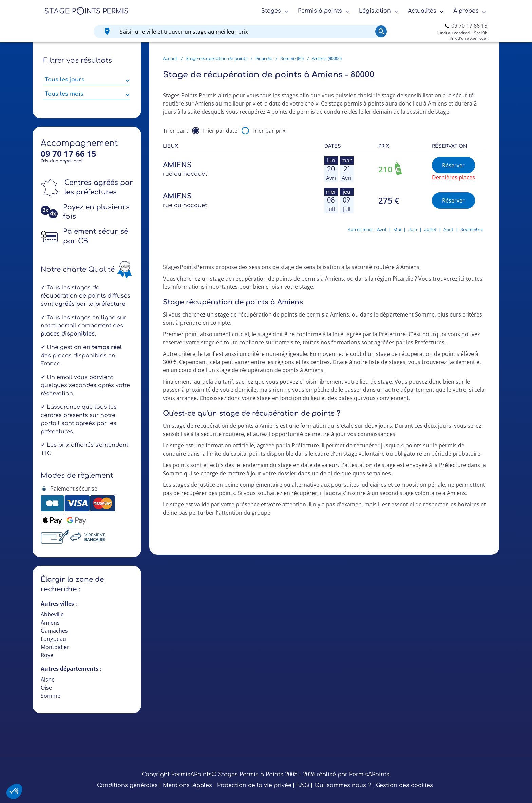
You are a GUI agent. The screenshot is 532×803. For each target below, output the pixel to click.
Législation (375, 11)
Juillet (430, 230)
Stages (271, 11)
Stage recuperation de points (216, 59)
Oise (46, 688)
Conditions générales (127, 785)
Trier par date (220, 131)
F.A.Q (303, 785)
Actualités (422, 11)
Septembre (472, 230)
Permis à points (320, 11)
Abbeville (52, 614)
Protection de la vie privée (254, 785)
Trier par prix (269, 131)
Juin (413, 230)
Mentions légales (187, 785)
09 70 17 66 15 (469, 26)
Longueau (53, 639)
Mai (397, 230)
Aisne (48, 680)
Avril (382, 230)
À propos (466, 11)
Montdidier (55, 647)
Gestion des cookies (404, 785)
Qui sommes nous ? (343, 785)
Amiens (50, 623)
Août (448, 230)
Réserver (453, 165)
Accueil (170, 59)
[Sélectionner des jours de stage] (87, 81)
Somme (51, 696)
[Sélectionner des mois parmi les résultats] (87, 95)
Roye (47, 655)
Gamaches (54, 631)
